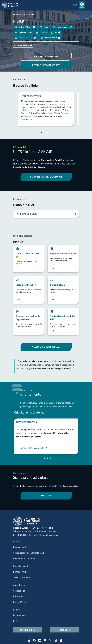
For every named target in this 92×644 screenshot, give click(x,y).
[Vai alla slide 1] (41, 132)
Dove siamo (19, 615)
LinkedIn (40, 640)
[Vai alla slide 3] (48, 132)
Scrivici (17, 610)
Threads (56, 640)
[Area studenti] (82, 5)
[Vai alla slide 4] (51, 132)
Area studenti (20, 585)
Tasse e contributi (22, 577)
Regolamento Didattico (24, 558)
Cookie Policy (20, 602)
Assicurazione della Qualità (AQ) (28, 553)
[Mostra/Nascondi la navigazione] (88, 5)
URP (15, 621)
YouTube (45, 640)
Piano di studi (20, 547)
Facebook (34, 640)
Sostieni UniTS (27, 630)
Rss (61, 640)
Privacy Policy (20, 596)
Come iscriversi (20, 566)
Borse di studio (20, 572)
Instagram (29, 640)
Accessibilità (19, 591)
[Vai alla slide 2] (45, 132)
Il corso (17, 542)
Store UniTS (65, 630)
